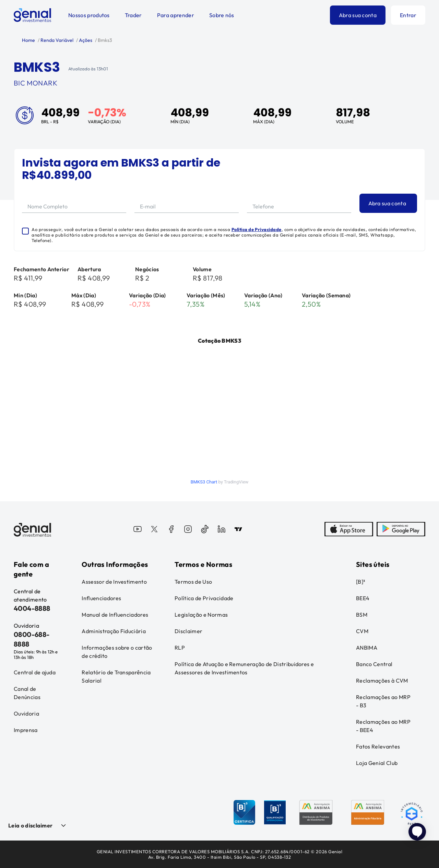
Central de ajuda (35, 672)
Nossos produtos (89, 15)
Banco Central (374, 664)
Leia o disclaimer (30, 825)
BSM (362, 615)
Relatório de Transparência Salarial (116, 676)
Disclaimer (188, 631)
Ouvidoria (26, 713)
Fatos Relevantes (378, 746)
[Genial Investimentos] (32, 15)
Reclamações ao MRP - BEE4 (383, 726)
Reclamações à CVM (382, 681)
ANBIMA (367, 648)
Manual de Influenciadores (115, 615)
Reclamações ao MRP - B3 (383, 701)
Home (28, 40)
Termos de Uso (193, 582)
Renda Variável (56, 40)
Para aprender (176, 15)
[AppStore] (349, 530)
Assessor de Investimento (114, 582)
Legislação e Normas (201, 615)
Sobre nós (222, 15)
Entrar (408, 15)
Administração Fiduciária (114, 631)
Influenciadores (101, 598)
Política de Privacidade (257, 229)
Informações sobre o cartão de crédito (117, 652)
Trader (133, 15)
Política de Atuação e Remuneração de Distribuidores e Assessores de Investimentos (244, 668)
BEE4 (363, 598)
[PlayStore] (401, 530)
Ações (85, 40)
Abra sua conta (358, 15)
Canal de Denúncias (27, 693)
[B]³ (360, 582)
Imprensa (26, 730)
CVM (362, 631)
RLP (180, 648)
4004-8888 (32, 608)
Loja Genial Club (377, 763)
